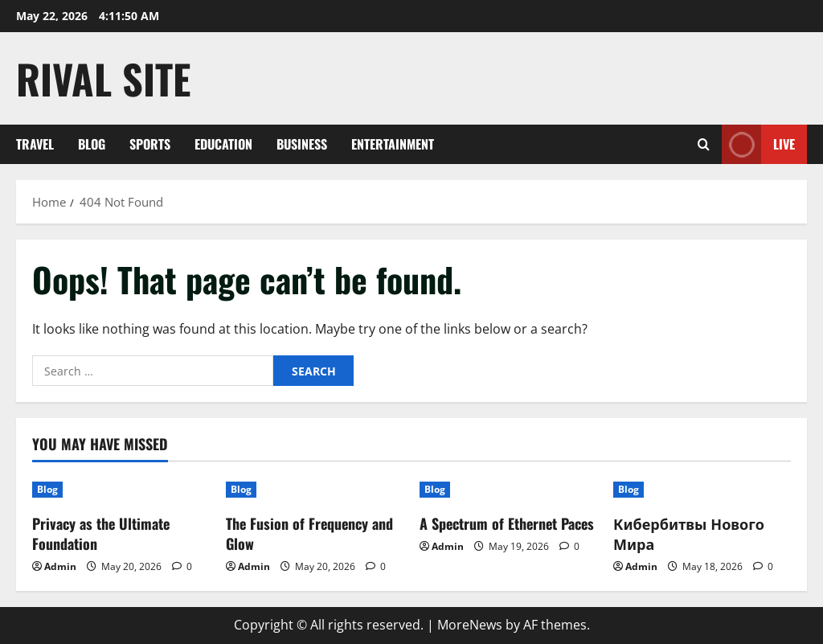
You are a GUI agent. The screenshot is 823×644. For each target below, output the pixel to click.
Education (223, 144)
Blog (92, 144)
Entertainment (393, 144)
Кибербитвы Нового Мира (689, 533)
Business (302, 144)
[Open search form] (704, 144)
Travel (35, 144)
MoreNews (470, 625)
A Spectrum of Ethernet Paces (507, 523)
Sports (150, 144)
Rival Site (103, 78)
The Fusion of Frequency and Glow (309, 533)
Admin (60, 566)
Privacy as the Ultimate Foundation (101, 533)
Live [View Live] (758, 144)
